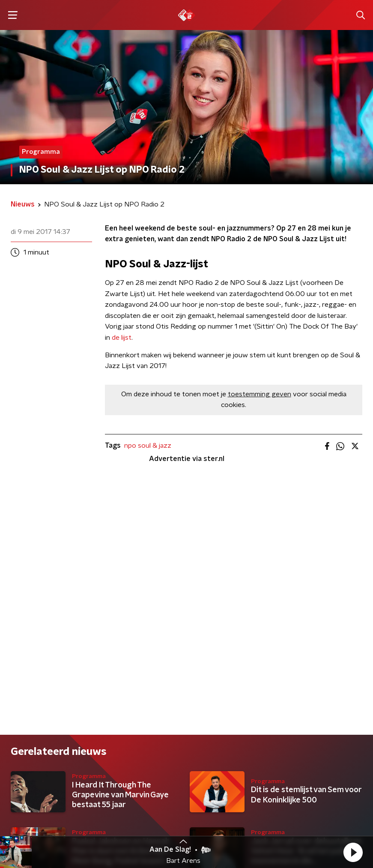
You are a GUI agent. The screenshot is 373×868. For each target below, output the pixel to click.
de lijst (122, 338)
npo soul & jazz (148, 446)
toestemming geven (260, 394)
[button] (353, 852)
